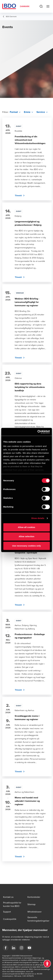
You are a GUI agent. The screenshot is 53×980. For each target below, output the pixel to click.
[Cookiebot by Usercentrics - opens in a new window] (38, 432)
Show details (38, 518)
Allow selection (26, 536)
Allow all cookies (26, 527)
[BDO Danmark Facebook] (6, 948)
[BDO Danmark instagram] (21, 948)
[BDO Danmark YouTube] (29, 948)
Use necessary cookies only (26, 546)
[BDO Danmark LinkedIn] (14, 948)
